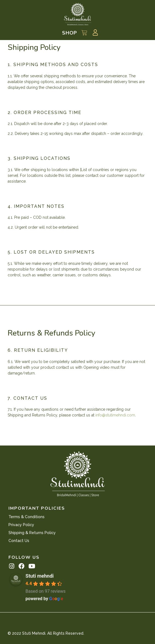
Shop (70, 33)
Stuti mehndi (40, 576)
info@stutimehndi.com (115, 415)
